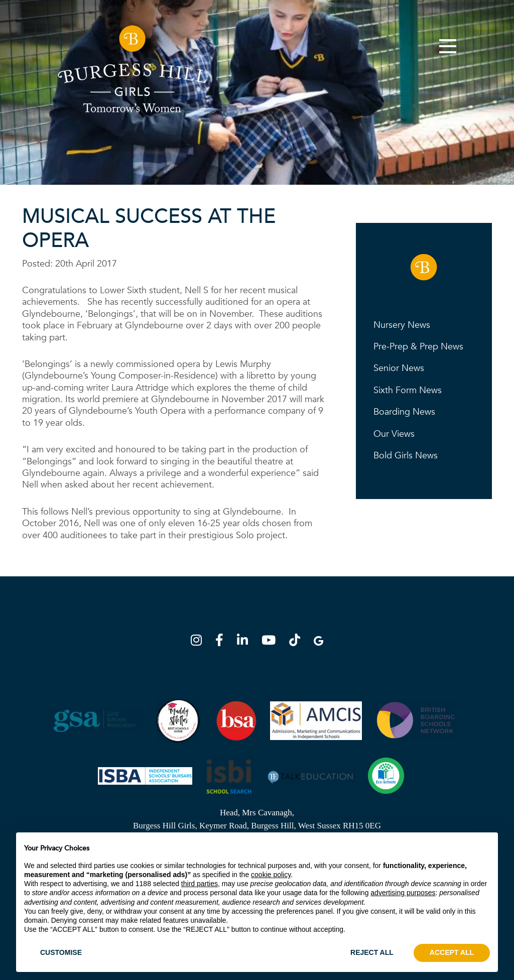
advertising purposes (403, 893)
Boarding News (404, 412)
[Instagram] (199, 642)
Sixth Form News (408, 390)
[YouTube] (272, 642)
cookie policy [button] (271, 875)
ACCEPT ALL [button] (452, 952)
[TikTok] (298, 642)
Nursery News (402, 325)
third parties (200, 884)
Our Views (394, 434)
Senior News (399, 368)
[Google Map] (318, 642)
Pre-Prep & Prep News (418, 347)
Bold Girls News (406, 456)
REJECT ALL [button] (372, 952)
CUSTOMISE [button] (61, 952)
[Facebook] (222, 642)
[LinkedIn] (245, 642)
